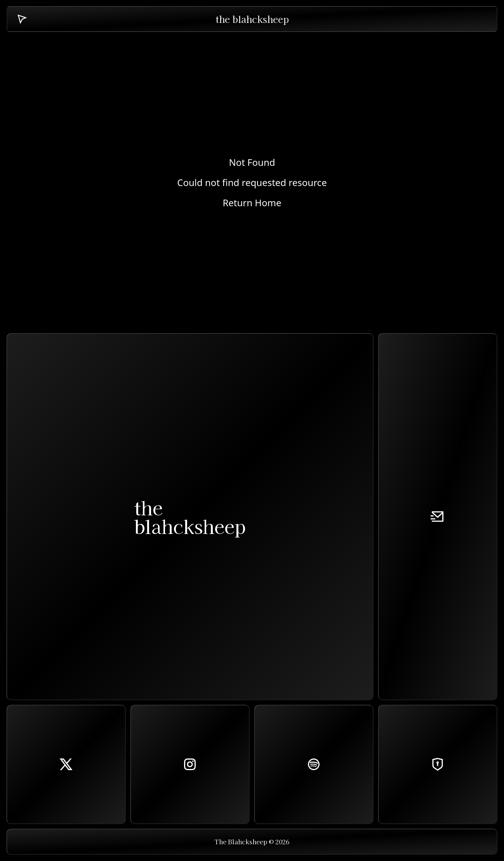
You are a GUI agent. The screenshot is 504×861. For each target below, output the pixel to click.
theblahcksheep (190, 517)
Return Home (252, 203)
